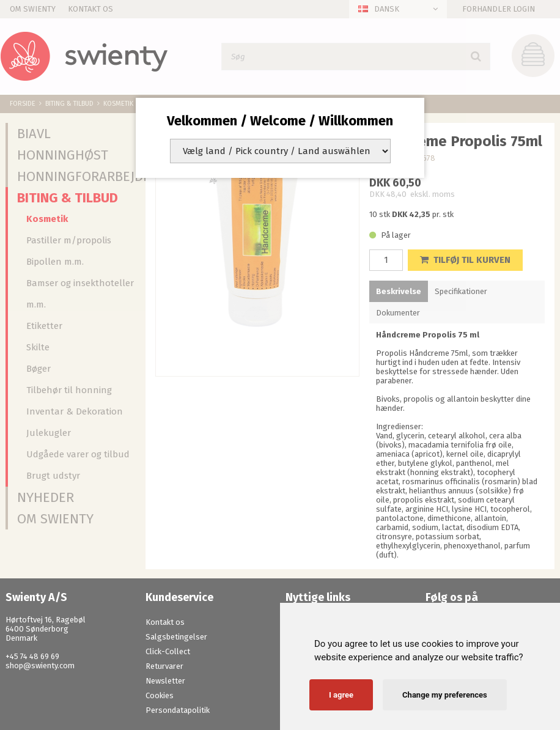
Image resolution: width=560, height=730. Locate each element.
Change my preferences (445, 695)
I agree (341, 695)
